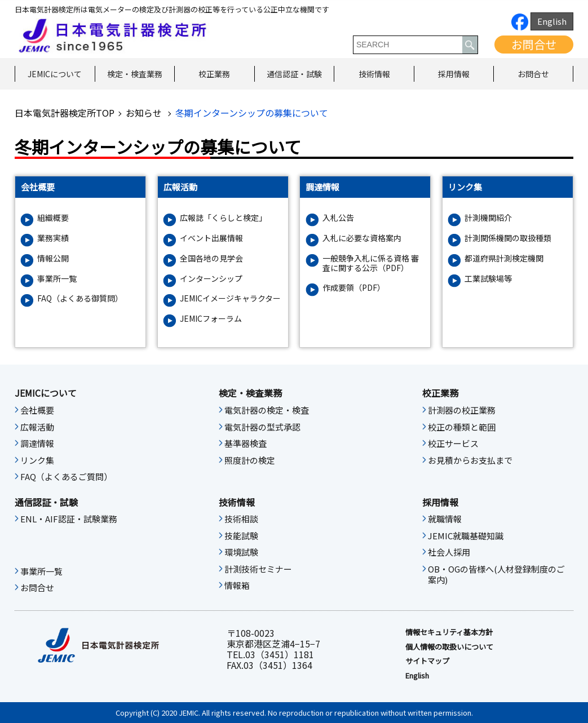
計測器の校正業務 (462, 410)
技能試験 (241, 536)
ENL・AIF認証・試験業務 (69, 519)
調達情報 (37, 443)
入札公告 (338, 218)
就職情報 (445, 519)
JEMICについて (55, 74)
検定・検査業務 (135, 74)
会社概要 (37, 410)
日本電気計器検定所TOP (65, 113)
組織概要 (53, 218)
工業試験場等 (488, 279)
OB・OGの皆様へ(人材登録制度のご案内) (496, 575)
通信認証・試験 (294, 74)
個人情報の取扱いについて (449, 647)
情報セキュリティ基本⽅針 (449, 632)
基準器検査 (246, 443)
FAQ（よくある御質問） (80, 298)
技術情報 (374, 74)
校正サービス (453, 443)
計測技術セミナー (258, 569)
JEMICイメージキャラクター (230, 298)
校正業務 (214, 74)
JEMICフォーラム (211, 319)
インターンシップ (211, 279)
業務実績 (53, 238)
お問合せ (534, 44)
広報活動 (37, 427)
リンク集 (37, 460)
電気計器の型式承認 (262, 427)
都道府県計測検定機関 (504, 258)
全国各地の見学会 (211, 258)
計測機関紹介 (488, 218)
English (552, 21)
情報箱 (237, 586)
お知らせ (145, 113)
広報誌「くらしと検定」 (223, 218)
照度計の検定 (250, 460)
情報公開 (53, 258)
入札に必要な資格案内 (362, 238)
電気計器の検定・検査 (267, 410)
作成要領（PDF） (354, 288)
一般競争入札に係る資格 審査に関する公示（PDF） (371, 263)
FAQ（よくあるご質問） (66, 477)
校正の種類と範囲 (462, 427)
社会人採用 (449, 552)
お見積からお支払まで (470, 460)
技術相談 (241, 519)
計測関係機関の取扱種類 (508, 238)
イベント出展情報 (211, 238)
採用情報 (454, 74)
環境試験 (241, 552)
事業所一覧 (57, 279)
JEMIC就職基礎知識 (466, 536)
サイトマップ (427, 661)
